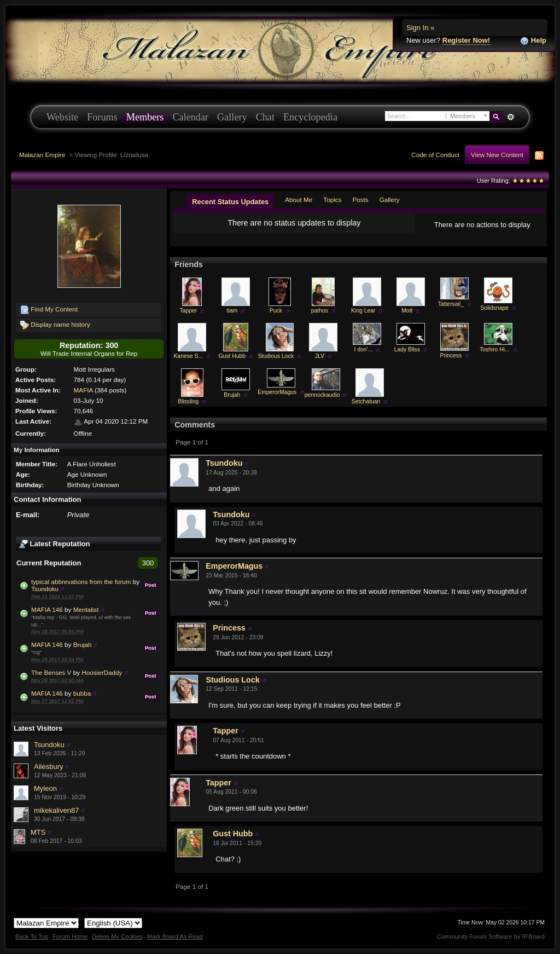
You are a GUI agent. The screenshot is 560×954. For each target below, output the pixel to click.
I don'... (363, 349)
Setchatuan (366, 401)
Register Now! (466, 40)
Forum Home (70, 936)
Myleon (45, 788)
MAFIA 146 (47, 609)
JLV (320, 356)
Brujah (83, 644)
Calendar (190, 117)
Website (62, 117)
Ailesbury (48, 767)
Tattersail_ (451, 304)
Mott (407, 311)
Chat (265, 117)
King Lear (363, 311)
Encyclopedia (310, 117)
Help (533, 41)
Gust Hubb (232, 356)
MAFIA (83, 390)
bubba (82, 693)
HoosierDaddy (102, 672)
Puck (276, 311)
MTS (38, 832)
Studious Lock (276, 356)
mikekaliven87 (56, 810)
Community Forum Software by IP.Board (491, 936)
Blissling (188, 401)
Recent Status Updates (230, 202)
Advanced (511, 117)
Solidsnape (495, 308)
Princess (451, 355)
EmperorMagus (277, 392)
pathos (320, 311)
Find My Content (49, 310)
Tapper (188, 311)
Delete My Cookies (117, 936)
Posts (360, 200)
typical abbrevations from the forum (81, 582)
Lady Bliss (407, 349)
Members (145, 117)
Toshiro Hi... (495, 349)
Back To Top (32, 936)
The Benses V (51, 672)
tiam (232, 311)
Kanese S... (188, 356)
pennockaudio (322, 395)
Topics (332, 200)
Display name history (55, 325)
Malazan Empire (42, 155)
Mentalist (86, 609)
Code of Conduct (435, 155)
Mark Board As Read (175, 936)
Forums (102, 117)
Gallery (232, 117)
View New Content (497, 155)
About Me (299, 200)
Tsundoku (45, 589)
